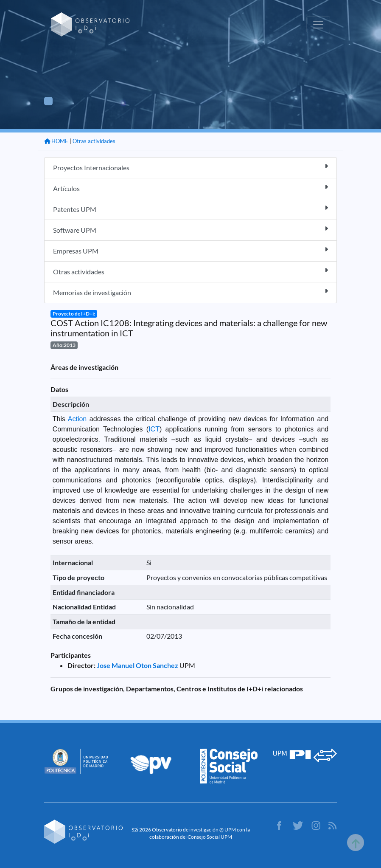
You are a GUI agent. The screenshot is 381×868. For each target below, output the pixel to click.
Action (77, 419)
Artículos (190, 188)
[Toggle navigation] (318, 25)
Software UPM (190, 230)
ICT (154, 429)
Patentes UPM (190, 209)
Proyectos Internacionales (190, 167)
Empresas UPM (190, 250)
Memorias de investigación (190, 292)
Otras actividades (94, 141)
